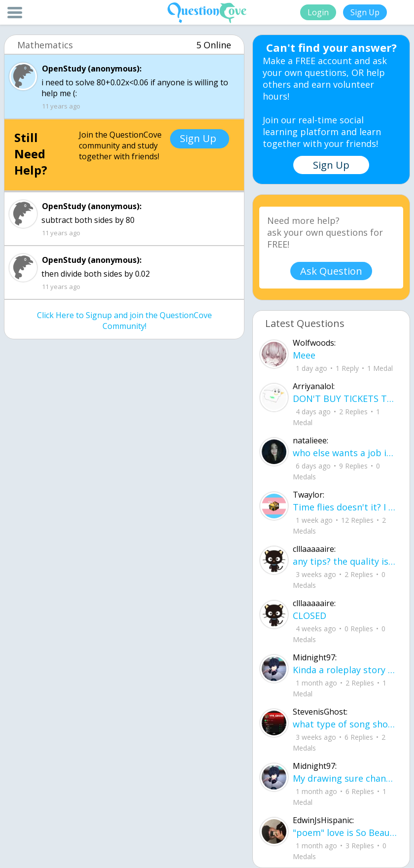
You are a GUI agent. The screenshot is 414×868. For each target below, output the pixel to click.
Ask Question (331, 271)
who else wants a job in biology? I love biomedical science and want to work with (345, 453)
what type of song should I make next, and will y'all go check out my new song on (345, 724)
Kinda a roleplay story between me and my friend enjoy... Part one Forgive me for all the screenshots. (345, 670)
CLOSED (310, 615)
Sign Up (365, 12)
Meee (304, 355)
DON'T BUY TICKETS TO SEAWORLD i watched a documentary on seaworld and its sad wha (345, 398)
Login (318, 12)
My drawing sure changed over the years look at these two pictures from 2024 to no (345, 778)
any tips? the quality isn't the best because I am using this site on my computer (345, 561)
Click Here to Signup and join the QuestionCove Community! (124, 321)
